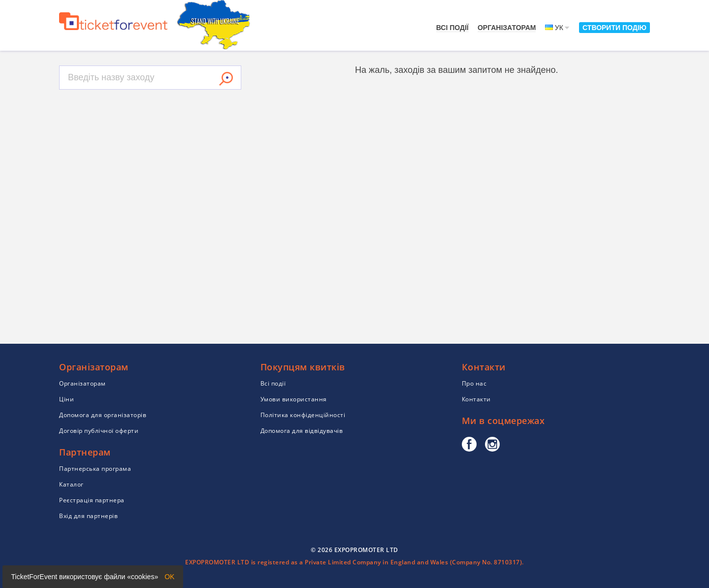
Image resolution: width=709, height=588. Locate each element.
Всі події (452, 28)
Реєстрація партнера (92, 500)
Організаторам (507, 28)
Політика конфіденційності (303, 415)
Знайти (226, 79)
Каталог (71, 484)
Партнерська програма (95, 469)
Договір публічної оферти (99, 431)
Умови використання (294, 399)
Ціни (66, 399)
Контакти (476, 399)
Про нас (474, 383)
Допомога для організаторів (103, 415)
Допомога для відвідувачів (302, 431)
